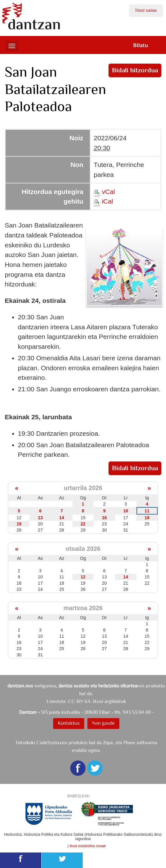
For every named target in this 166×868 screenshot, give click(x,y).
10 (126, 511)
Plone (129, 742)
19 (19, 524)
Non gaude (103, 723)
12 (83, 577)
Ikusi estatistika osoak (88, 846)
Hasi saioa (146, 10)
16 (104, 518)
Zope (108, 742)
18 (147, 518)
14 (62, 518)
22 (83, 524)
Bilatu (141, 45)
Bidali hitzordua (135, 70)
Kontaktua (69, 723)
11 (147, 511)
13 (40, 518)
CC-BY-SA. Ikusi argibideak (97, 701)
